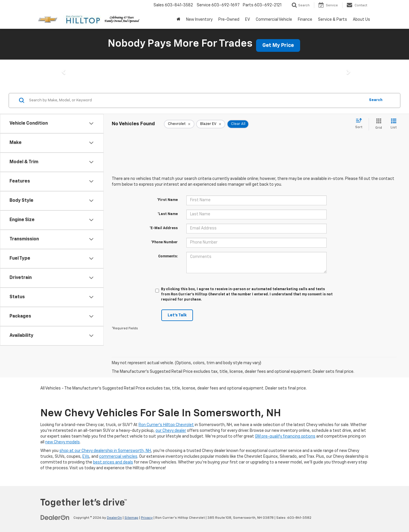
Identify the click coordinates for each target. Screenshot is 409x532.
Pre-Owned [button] (229, 20)
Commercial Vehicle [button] (274, 20)
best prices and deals (113, 462)
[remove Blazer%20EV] (211, 124)
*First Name (167, 200)
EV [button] (248, 20)
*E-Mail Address (164, 228)
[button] (61, 73)
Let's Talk (177, 315)
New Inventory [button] (199, 20)
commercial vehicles (118, 457)
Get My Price (278, 45)
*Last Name (168, 214)
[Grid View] (377, 124)
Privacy (147, 518)
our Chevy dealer (171, 431)
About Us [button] (361, 20)
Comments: (168, 256)
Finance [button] (305, 20)
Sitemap (131, 518)
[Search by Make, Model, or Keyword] (196, 100)
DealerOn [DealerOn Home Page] (114, 518)
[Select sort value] (360, 124)
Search (376, 100)
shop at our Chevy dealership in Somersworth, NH (105, 451)
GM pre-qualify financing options (285, 436)
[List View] (394, 124)
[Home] (178, 20)
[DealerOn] (55, 518)
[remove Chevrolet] (179, 124)
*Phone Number (164, 242)
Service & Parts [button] (333, 20)
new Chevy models (63, 442)
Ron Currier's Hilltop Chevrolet (166, 425)
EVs (86, 457)
